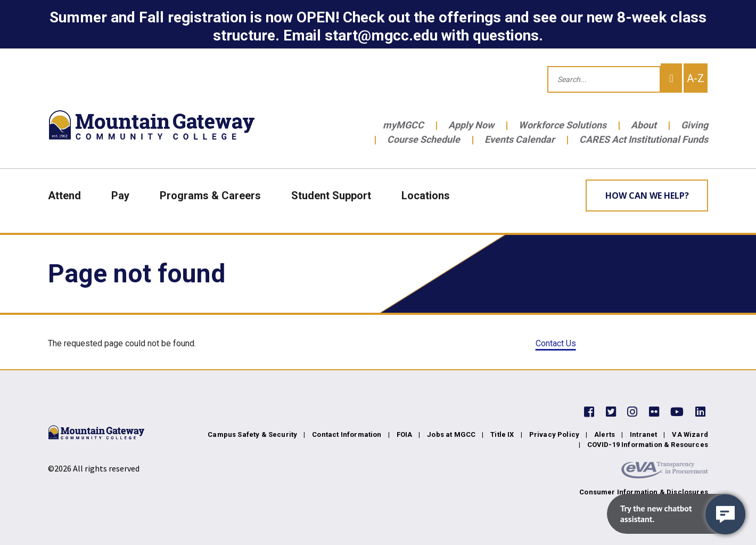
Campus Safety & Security (252, 434)
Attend (64, 196)
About (644, 125)
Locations (426, 196)
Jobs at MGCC (451, 434)
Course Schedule (424, 139)
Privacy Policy (554, 434)
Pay (120, 196)
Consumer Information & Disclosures (644, 492)
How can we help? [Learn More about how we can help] (647, 196)
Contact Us (556, 343)
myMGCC (403, 125)
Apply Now (471, 125)
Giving (695, 125)
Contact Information (347, 434)
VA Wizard (690, 434)
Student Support (331, 196)
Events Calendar (520, 139)
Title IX (502, 434)
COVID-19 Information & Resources (648, 445)
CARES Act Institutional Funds (644, 139)
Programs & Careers (210, 196)
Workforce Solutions (562, 125)
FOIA (405, 434)
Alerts (605, 434)
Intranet (643, 434)
